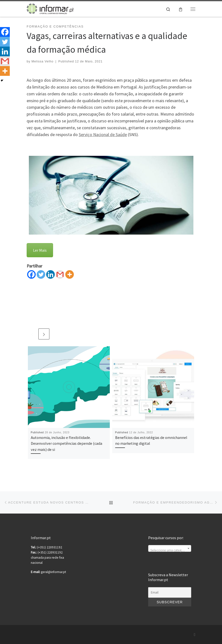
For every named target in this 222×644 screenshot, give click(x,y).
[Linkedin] (50, 274)
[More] (70, 274)
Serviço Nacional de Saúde (103, 134)
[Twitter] (41, 274)
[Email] (170, 593)
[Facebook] (31, 274)
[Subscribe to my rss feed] (195, 635)
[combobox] (170, 548)
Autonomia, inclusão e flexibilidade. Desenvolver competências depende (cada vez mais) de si (67, 443)
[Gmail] (60, 274)
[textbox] (170, 550)
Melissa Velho (43, 61)
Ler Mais (40, 250)
